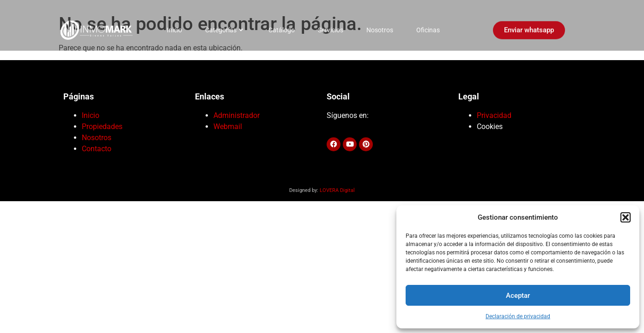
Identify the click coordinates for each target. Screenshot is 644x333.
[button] (626, 217)
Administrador (237, 115)
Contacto (97, 149)
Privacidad (494, 115)
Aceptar (518, 296)
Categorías (224, 27)
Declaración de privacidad (518, 316)
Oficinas (428, 27)
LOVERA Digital (337, 190)
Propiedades (102, 126)
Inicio (174, 27)
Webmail (228, 126)
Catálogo (282, 27)
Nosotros (380, 27)
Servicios (331, 27)
